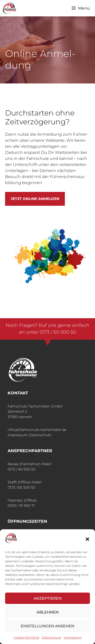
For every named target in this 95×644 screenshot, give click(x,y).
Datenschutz (40, 435)
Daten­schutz (52, 637)
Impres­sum (73, 637)
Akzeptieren (48, 598)
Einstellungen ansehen (48, 626)
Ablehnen (48, 612)
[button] (87, 539)
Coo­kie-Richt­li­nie (26, 637)
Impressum (18, 435)
